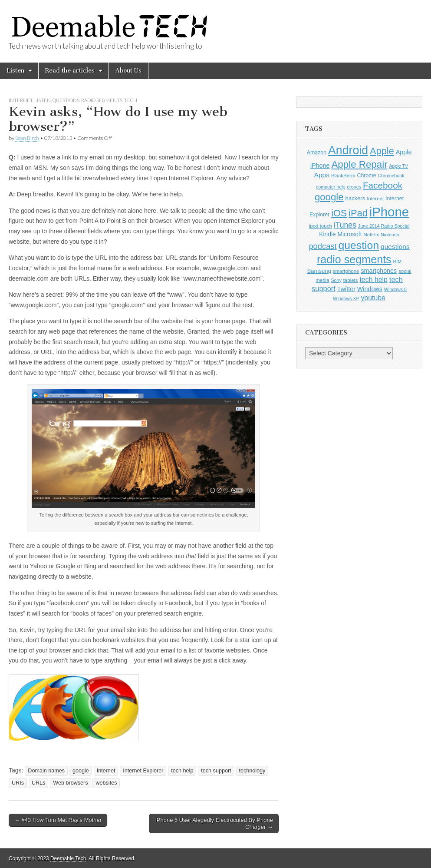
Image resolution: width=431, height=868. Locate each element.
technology (252, 771)
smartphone (346, 271)
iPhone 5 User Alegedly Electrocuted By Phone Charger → (214, 823)
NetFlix (371, 235)
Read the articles (70, 71)
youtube (373, 298)
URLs (39, 783)
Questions (66, 100)
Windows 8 (395, 289)
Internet (21, 100)
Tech (131, 100)
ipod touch (321, 226)
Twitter (346, 289)
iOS (339, 213)
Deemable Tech (68, 858)
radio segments (354, 259)
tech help (182, 771)
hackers (355, 198)
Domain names (46, 771)
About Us (128, 71)
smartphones (379, 271)
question (359, 245)
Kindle (327, 234)
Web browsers (70, 783)
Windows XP (346, 298)
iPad (358, 213)
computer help (331, 187)
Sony (336, 280)
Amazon (317, 152)
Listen (15, 71)
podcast (322, 246)
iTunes (345, 225)
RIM (398, 262)
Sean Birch (27, 138)
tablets (351, 280)
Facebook (383, 185)
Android (348, 150)
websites (106, 783)
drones (354, 187)
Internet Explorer (143, 771)
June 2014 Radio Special (384, 226)
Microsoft (350, 234)
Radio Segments (102, 100)
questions (395, 247)
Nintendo (390, 235)
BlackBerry (343, 176)
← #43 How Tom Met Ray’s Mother (58, 820)
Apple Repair (359, 164)
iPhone (389, 212)
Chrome (366, 176)
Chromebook (391, 176)
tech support (216, 771)
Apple (382, 151)
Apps (322, 175)
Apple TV (399, 166)
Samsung (319, 271)
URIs (18, 783)
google (81, 771)
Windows (370, 289)
